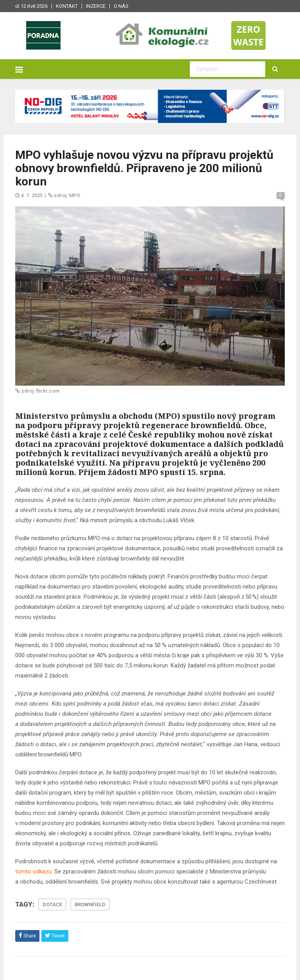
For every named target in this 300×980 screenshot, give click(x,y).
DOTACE (52, 904)
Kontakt (67, 6)
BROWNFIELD (90, 904)
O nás (121, 6)
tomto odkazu (33, 872)
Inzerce (96, 6)
